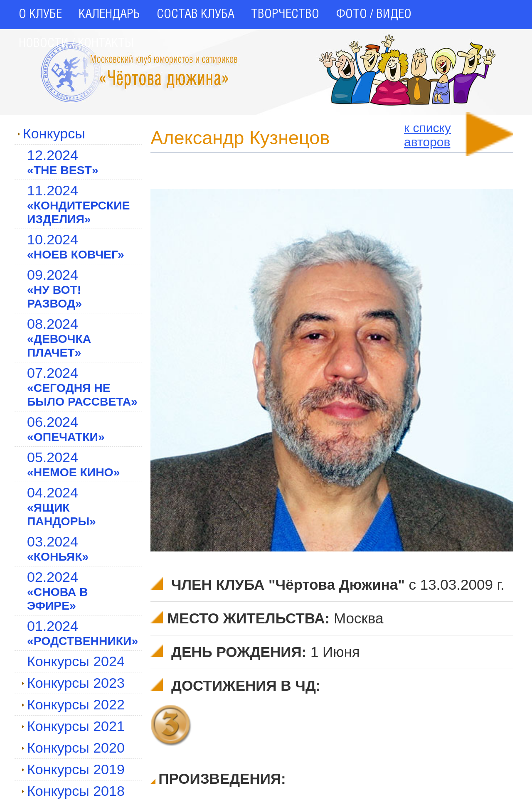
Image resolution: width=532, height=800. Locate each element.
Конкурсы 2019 (73, 769)
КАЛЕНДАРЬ (109, 15)
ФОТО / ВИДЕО (374, 15)
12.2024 (63, 162)
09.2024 (54, 288)
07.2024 (82, 386)
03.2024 (58, 548)
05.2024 (73, 464)
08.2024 (59, 337)
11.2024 (78, 204)
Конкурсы (51, 133)
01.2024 (83, 633)
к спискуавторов (427, 135)
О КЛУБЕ (40, 15)
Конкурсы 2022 (73, 704)
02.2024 (58, 591)
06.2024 (66, 429)
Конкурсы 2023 (73, 683)
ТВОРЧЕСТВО (285, 15)
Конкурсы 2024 (76, 661)
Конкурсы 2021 (73, 726)
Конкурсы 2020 (73, 748)
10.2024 (76, 246)
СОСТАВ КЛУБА (196, 15)
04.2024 (62, 506)
